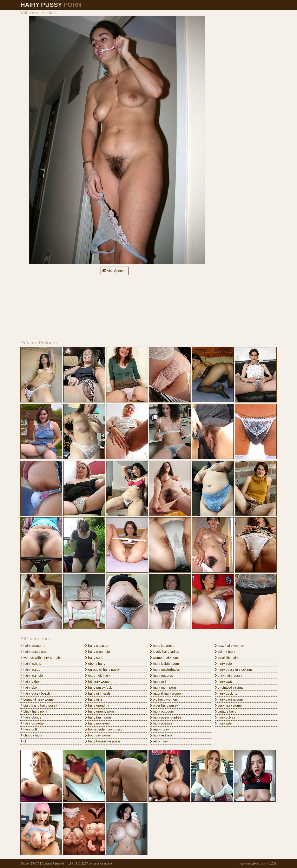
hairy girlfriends (98, 693)
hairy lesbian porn (164, 664)
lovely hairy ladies (164, 652)
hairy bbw (29, 687)
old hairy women (163, 699)
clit (24, 741)
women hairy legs (164, 658)
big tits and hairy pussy (39, 705)
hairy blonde (31, 717)
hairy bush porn (98, 717)
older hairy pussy (164, 705)
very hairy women (229, 705)
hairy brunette (32, 723)
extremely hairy (98, 676)
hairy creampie (97, 652)
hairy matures (161, 676)
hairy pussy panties (166, 717)
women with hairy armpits (41, 658)
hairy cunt (94, 658)
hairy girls (94, 699)
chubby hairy (31, 735)
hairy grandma (97, 705)
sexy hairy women (229, 646)
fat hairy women (98, 682)
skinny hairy (225, 652)
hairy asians (31, 664)
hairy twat (223, 682)
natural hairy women (166, 693)
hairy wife (223, 723)
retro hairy (159, 741)
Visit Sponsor (114, 271)
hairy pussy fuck (98, 687)
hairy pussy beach (35, 693)
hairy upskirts (226, 693)
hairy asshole (32, 676)
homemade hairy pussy (104, 729)
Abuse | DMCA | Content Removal (42, 863)
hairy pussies (161, 723)
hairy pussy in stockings (234, 670)
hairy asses (30, 670)
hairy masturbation (165, 670)
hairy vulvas (225, 717)
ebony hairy (95, 664)
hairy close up (97, 646)
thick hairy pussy (228, 676)
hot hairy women (99, 735)
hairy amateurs (33, 646)
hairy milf (158, 682)
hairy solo (223, 664)
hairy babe (30, 682)
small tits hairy (227, 658)
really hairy (159, 729)
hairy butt (29, 729)
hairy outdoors (162, 711)
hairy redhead (161, 735)
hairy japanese (162, 646)
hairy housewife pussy (103, 741)
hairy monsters (97, 723)
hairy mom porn (163, 687)
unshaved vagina (229, 687)
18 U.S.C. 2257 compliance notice (90, 863)
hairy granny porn (100, 711)
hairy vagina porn (229, 699)
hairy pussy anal (34, 652)
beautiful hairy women (38, 699)
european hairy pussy (102, 670)
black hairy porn (34, 711)
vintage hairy (226, 711)
